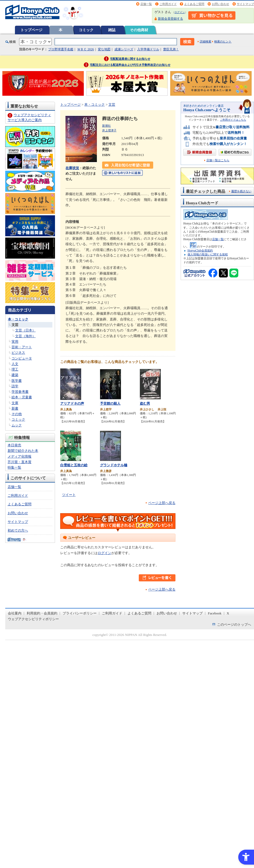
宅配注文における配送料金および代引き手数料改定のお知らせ (130, 65)
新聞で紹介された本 (23, 451)
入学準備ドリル (148, 49)
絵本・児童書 (22, 397)
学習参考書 (20, 392)
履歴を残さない (241, 191)
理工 (15, 369)
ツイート (69, 495)
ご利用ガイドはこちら (233, 120)
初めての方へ (18, 530)
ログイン (180, 12)
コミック (86, 30)
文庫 (15, 403)
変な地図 (104, 49)
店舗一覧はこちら (218, 160)
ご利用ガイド (168, 4)
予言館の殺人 (110, 403)
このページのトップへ (234, 625)
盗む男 (145, 403)
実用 (15, 342)
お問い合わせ (220, 4)
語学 (15, 386)
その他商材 (139, 30)
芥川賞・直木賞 (20, 462)
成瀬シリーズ (124, 49)
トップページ (31, 30)
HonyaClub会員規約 (200, 250)
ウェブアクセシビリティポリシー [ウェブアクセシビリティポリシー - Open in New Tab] (33, 619)
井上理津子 (109, 130)
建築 (15, 375)
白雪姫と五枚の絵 (74, 465)
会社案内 (15, 613)
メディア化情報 (20, 456)
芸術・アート (22, 347)
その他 (17, 414)
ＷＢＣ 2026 (85, 49)
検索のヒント (223, 41)
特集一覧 (14, 467)
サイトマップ (245, 4)
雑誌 (112, 30)
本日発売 (14, 445)
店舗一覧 (146, 4)
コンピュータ (22, 358)
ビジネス (18, 353)
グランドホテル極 (114, 465)
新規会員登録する (170, 19)
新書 (15, 408)
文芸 (15, 325)
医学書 (17, 381)
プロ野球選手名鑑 (61, 49)
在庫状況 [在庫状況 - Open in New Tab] (72, 168)
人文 (15, 364)
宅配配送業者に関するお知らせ (130, 59)
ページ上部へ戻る (162, 503)
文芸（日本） (25, 330)
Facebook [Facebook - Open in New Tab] (215, 613)
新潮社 (106, 126)
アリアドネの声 (72, 403)
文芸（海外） (25, 336)
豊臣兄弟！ (171, 49)
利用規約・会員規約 (42, 613)
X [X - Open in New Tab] (228, 613)
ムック (17, 425)
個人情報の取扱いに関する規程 (208, 254)
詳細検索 (206, 41)
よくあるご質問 (194, 4)
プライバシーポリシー (80, 613)
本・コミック (18, 319)
